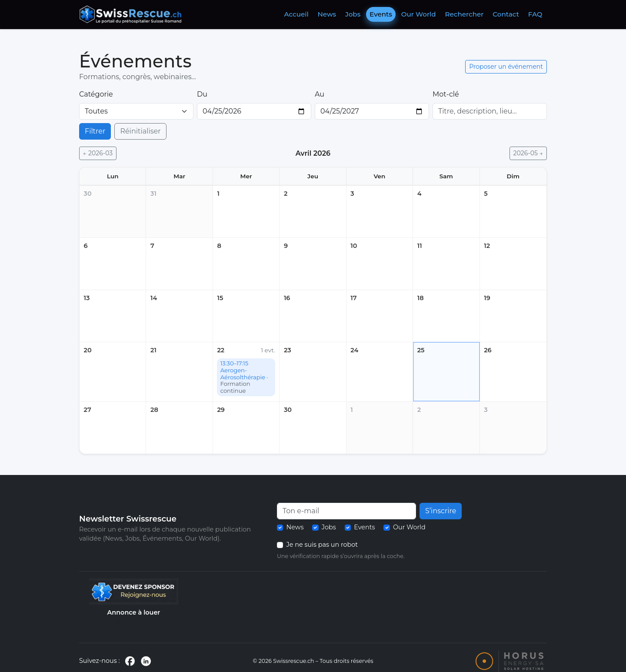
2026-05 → (528, 153)
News (327, 14)
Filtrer (95, 131)
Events (381, 14)
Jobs (353, 14)
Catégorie (96, 94)
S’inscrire (441, 511)
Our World (419, 14)
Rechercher (465, 14)
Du (202, 94)
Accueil (296, 14)
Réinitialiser (140, 131)
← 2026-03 (98, 153)
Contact (506, 14)
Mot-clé (446, 94)
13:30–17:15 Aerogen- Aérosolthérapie (244, 377)
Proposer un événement (506, 67)
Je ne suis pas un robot (322, 545)
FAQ (535, 14)
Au (320, 94)
